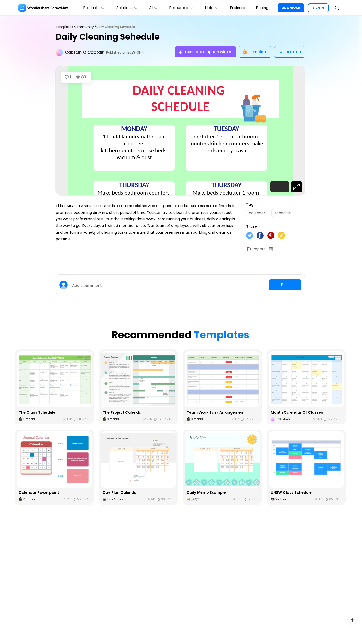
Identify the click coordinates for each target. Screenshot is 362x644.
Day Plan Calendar (120, 492)
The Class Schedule (37, 412)
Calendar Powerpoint (39, 492)
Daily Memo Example (206, 492)
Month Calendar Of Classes (297, 412)
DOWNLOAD (291, 8)
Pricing (262, 8)
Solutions (126, 8)
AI (153, 8)
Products (93, 8)
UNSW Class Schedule (291, 492)
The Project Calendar (123, 412)
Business (237, 8)
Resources (181, 8)
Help (212, 8)
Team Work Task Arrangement (216, 412)
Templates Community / (76, 27)
